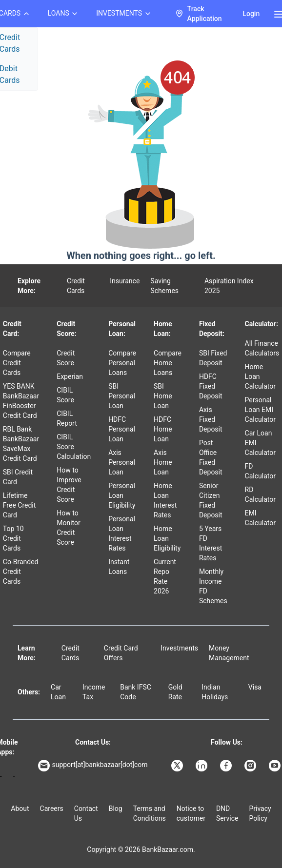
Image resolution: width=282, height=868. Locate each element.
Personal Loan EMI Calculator (260, 410)
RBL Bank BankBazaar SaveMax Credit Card (21, 444)
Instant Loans (119, 567)
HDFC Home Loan (163, 429)
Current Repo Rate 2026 (165, 576)
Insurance (125, 281)
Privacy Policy (260, 813)
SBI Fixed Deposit (213, 358)
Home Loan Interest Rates (165, 500)
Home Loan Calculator (260, 376)
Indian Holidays (215, 692)
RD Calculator (260, 494)
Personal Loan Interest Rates (122, 533)
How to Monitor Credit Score (69, 528)
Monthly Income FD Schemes (213, 586)
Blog (116, 809)
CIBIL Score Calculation (74, 447)
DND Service (227, 813)
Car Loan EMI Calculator (260, 443)
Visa (255, 687)
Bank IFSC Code (136, 692)
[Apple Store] (14, 777)
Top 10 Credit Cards (13, 538)
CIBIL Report (67, 418)
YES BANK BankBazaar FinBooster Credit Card (21, 401)
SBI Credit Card (18, 477)
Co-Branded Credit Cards (21, 572)
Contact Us (86, 813)
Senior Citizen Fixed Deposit (211, 500)
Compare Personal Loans (122, 363)
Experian (70, 376)
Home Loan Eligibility (167, 538)
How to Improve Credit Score (69, 485)
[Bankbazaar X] (178, 766)
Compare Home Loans (168, 363)
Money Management (229, 653)
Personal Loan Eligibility (122, 495)
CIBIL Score (65, 395)
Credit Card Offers (121, 653)
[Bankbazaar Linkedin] (202, 766)
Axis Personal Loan (122, 462)
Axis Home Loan (163, 462)
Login (251, 14)
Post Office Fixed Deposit (211, 457)
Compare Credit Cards (17, 363)
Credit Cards (76, 286)
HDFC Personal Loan (122, 429)
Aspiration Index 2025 (229, 286)
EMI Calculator (260, 518)
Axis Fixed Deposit (211, 419)
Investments (179, 648)
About (20, 809)
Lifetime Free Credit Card (20, 505)
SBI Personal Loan (122, 396)
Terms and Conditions (150, 813)
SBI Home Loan (163, 396)
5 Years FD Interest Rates (211, 543)
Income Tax (94, 692)
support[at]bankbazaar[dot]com (93, 766)
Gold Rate (175, 692)
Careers (52, 809)
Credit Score (66, 358)
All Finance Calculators (262, 348)
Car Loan (58, 692)
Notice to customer (191, 813)
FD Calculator (260, 471)
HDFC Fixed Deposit (211, 386)
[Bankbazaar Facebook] (227, 766)
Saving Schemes (164, 286)
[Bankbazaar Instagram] (251, 766)
